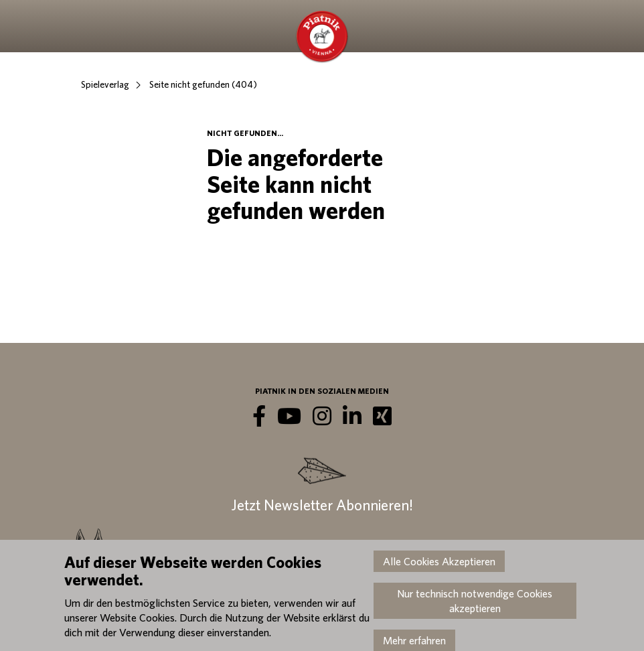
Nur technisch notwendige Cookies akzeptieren (475, 601)
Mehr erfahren (414, 640)
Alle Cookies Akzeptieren (439, 561)
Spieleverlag (105, 84)
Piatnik (322, 37)
